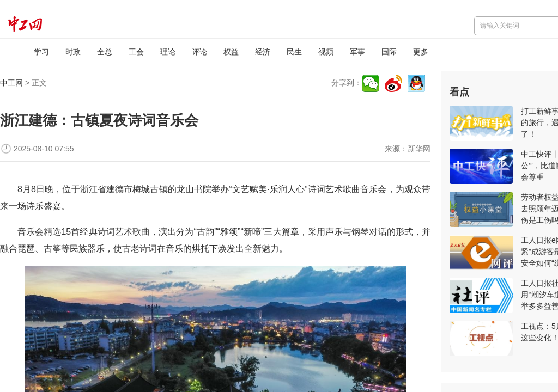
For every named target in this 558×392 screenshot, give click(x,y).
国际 (389, 52)
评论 (199, 52)
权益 (231, 52)
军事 (357, 52)
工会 (136, 52)
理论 (168, 52)
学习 (41, 52)
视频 (326, 52)
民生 (294, 52)
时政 (73, 52)
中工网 (11, 83)
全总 (105, 52)
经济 (263, 52)
